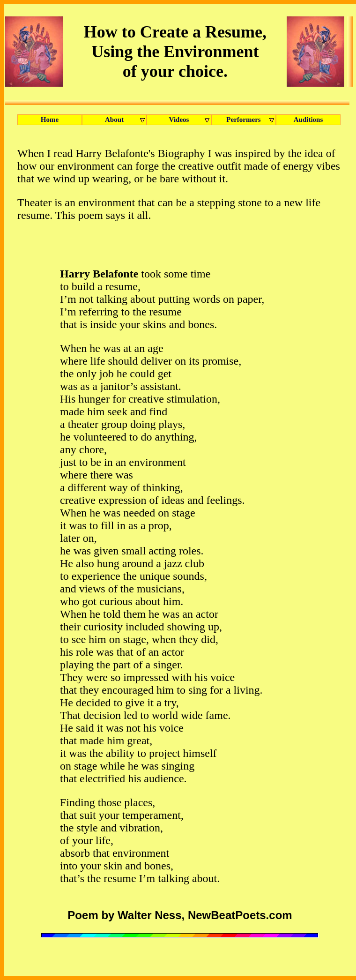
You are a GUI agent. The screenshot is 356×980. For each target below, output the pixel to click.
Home (50, 120)
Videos (190, 120)
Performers (251, 120)
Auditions (308, 120)
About (126, 120)
